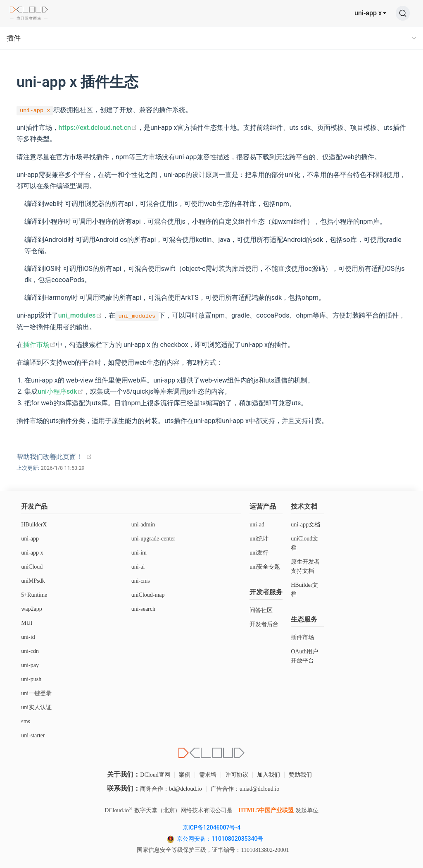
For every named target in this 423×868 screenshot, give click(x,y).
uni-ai (138, 567)
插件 (14, 38)
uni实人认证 (36, 707)
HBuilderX (34, 525)
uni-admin (143, 525)
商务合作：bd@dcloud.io (171, 789)
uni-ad (257, 525)
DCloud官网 (155, 775)
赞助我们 (300, 775)
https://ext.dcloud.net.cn (98, 128)
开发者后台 (264, 624)
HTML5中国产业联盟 (266, 810)
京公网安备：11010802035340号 (221, 839)
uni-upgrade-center (153, 539)
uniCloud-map (148, 595)
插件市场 (39, 345)
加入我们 (269, 775)
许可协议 (237, 775)
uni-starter (33, 735)
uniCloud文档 (304, 543)
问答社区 (261, 610)
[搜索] (403, 13)
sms (26, 721)
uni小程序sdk (60, 391)
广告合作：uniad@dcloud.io (245, 789)
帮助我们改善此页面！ (50, 457)
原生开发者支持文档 (305, 566)
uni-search (143, 609)
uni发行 (259, 553)
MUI (27, 623)
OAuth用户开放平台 (304, 656)
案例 (185, 775)
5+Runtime (34, 595)
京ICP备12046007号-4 (211, 827)
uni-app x (368, 13)
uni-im (139, 553)
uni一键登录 (36, 693)
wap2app (32, 609)
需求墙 (208, 775)
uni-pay (30, 665)
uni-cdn (30, 651)
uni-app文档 (305, 525)
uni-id (28, 637)
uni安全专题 (265, 567)
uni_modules (80, 315)
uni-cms (141, 581)
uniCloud (32, 567)
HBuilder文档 (304, 589)
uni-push (31, 679)
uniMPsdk (33, 581)
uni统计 (259, 539)
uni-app (30, 539)
